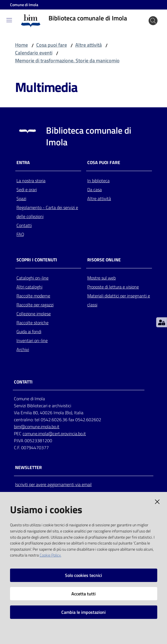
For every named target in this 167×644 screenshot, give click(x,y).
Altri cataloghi (29, 287)
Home (21, 45)
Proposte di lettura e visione (113, 287)
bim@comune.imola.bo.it (37, 427)
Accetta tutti (83, 594)
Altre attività (89, 45)
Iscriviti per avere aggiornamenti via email (53, 484)
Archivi (23, 349)
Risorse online (104, 260)
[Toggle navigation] (9, 20)
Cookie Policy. (50, 555)
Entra (23, 163)
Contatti (24, 225)
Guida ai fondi (29, 332)
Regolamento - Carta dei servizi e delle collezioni (47, 212)
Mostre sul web (101, 278)
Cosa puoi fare (52, 45)
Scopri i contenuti (37, 260)
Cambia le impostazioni (83, 612)
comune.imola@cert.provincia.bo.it (54, 434)
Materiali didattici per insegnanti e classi (119, 300)
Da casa (95, 190)
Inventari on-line (32, 340)
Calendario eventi (34, 53)
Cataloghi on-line (32, 278)
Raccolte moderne (33, 296)
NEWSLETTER (28, 467)
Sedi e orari (27, 190)
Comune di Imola (24, 5)
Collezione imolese (34, 314)
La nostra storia (31, 181)
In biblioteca (98, 181)
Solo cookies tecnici (83, 575)
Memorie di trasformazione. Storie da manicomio (67, 61)
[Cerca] (153, 21)
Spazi (21, 198)
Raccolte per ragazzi (35, 305)
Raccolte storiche (32, 323)
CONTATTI (23, 382)
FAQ (20, 234)
